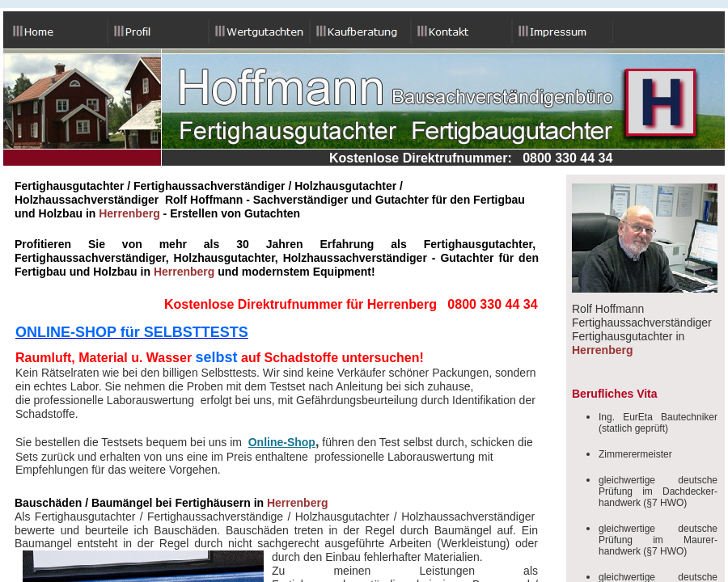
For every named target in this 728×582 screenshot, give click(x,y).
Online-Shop (282, 442)
